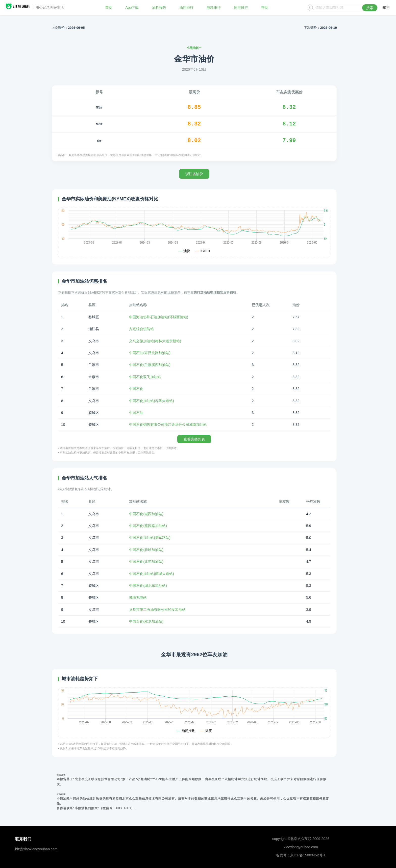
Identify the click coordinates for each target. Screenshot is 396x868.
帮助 (265, 8)
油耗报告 (159, 8)
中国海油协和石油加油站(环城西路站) (158, 317)
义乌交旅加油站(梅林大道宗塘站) (155, 341)
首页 (109, 8)
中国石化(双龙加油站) (146, 621)
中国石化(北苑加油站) (146, 562)
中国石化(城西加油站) (146, 514)
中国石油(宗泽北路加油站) (150, 353)
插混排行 (241, 8)
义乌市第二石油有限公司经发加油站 (157, 610)
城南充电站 (138, 597)
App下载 (132, 8)
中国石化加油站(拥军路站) (150, 538)
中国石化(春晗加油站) (146, 550)
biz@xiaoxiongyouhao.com (36, 849)
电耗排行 (214, 8)
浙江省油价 (194, 174)
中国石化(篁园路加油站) (148, 526)
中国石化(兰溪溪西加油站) (150, 365)
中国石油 (136, 413)
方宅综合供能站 (141, 329)
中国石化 (136, 389)
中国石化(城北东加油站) (148, 586)
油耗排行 (186, 8)
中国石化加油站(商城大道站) (151, 574)
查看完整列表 (194, 439)
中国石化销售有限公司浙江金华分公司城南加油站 (168, 425)
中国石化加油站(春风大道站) (151, 401)
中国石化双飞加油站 (145, 377)
